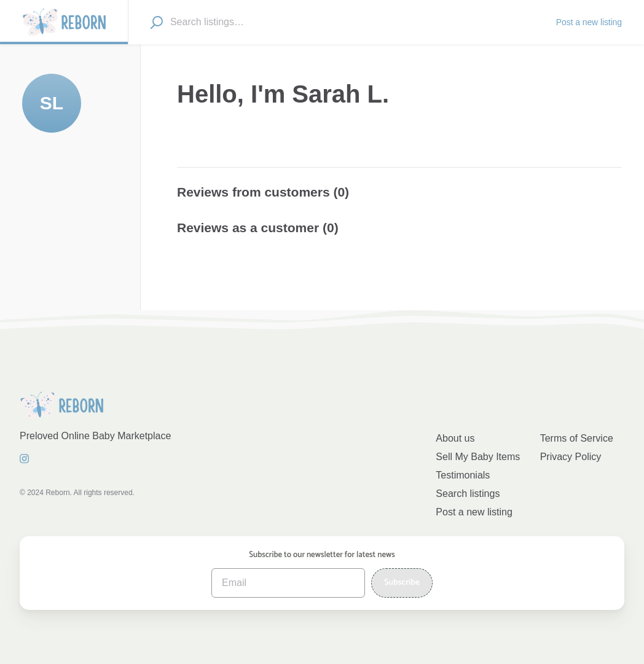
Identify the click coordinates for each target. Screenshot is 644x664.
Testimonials (463, 475)
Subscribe (402, 583)
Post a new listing (474, 512)
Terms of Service (577, 438)
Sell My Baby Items (478, 457)
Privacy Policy (571, 457)
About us (455, 438)
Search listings (468, 494)
